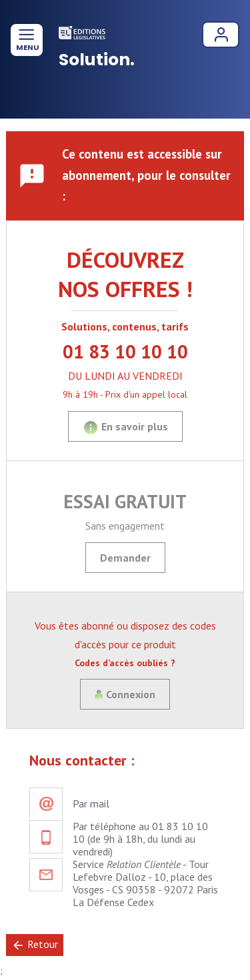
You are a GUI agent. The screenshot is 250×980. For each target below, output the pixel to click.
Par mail (91, 803)
